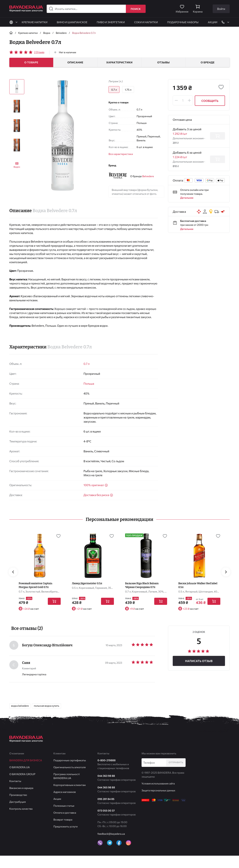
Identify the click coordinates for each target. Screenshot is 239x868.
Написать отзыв (199, 672)
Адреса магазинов (65, 804)
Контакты (15, 793)
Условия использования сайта (160, 796)
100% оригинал (96, 485)
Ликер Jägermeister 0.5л (87, 595)
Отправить (177, 775)
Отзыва (40, 52)
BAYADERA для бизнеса (26, 773)
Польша (89, 384)
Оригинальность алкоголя (70, 779)
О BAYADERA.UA (20, 779)
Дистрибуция (18, 814)
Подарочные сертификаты (70, 773)
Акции (57, 811)
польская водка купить (50, 718)
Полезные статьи (64, 818)
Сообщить (210, 101)
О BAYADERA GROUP (22, 786)
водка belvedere (21, 718)
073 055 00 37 (106, 823)
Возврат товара (63, 832)
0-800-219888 (107, 773)
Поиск (136, 9)
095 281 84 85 (106, 811)
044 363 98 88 (106, 788)
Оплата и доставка (65, 825)
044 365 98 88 (106, 800)
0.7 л (86, 364)
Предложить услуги (66, 839)
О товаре (31, 62)
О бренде (208, 62)
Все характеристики (121, 155)
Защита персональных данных (160, 803)
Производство (18, 807)
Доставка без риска (98, 495)
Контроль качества (21, 821)
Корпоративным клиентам (70, 797)
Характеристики (119, 62)
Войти (221, 9)
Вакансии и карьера (21, 800)
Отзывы (163, 62)
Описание (75, 62)
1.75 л (130, 90)
